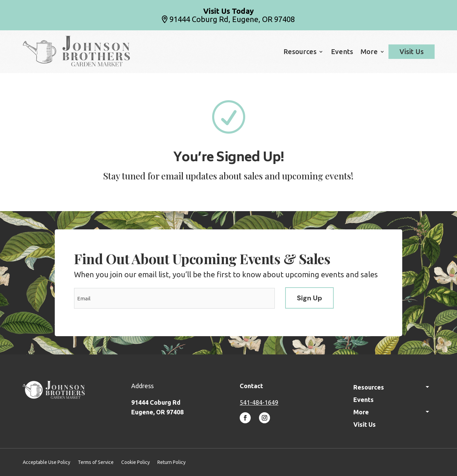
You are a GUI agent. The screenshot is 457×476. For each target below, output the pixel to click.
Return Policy (172, 462)
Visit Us (412, 52)
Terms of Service (96, 462)
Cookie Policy (136, 462)
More (369, 52)
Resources (300, 52)
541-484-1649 (259, 402)
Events (342, 52)
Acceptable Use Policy (46, 462)
